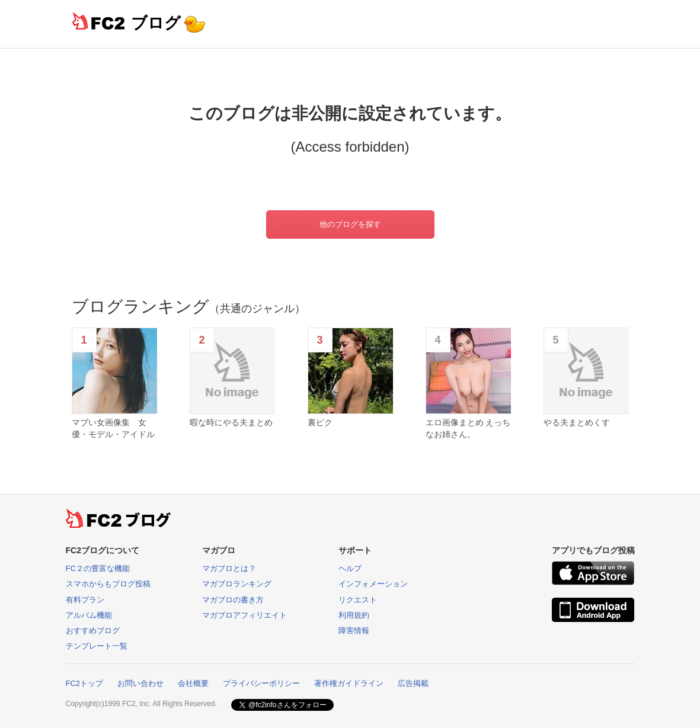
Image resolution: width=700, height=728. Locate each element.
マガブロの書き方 (233, 600)
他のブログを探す (350, 224)
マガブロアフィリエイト (244, 615)
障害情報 (354, 631)
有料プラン (85, 600)
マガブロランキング (237, 584)
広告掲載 (413, 683)
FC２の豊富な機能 (98, 568)
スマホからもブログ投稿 (108, 584)
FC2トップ (85, 683)
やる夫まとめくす (577, 422)
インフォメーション (373, 584)
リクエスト (358, 600)
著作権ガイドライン (349, 683)
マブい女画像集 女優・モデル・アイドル (113, 428)
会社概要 (193, 683)
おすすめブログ (93, 631)
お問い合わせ (140, 683)
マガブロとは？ (229, 568)
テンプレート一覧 (97, 646)
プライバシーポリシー (261, 683)
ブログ (156, 23)
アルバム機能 (89, 615)
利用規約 (354, 615)
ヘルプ (350, 568)
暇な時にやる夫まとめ (231, 422)
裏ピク (320, 422)
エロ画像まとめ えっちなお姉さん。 (468, 428)
